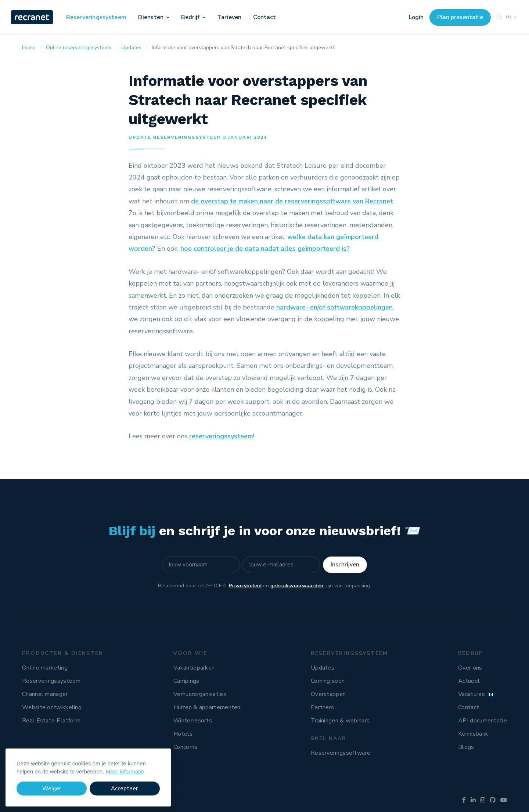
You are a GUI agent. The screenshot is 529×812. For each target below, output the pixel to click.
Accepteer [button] (125, 789)
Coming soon (328, 681)
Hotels (183, 734)
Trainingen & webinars (340, 721)
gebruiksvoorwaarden (297, 586)
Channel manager (45, 694)
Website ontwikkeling (52, 707)
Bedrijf (190, 17)
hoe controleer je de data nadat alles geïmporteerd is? (265, 249)
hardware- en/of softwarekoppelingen (334, 307)
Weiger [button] (52, 789)
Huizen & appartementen (207, 707)
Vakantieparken (194, 668)
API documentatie (483, 721)
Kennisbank (473, 734)
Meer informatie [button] (125, 771)
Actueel (469, 681)
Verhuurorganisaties (200, 694)
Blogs (466, 747)
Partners (322, 707)
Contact (264, 17)
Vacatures (477, 694)
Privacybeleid (245, 586)
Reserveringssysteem (96, 17)
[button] (168, 17)
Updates (323, 668)
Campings (186, 681)
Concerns (185, 747)
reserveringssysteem (221, 436)
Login (416, 17)
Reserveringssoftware (341, 753)
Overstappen (328, 694)
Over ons (470, 668)
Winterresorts (193, 721)
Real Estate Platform (51, 721)
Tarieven (229, 17)
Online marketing (45, 668)
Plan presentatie (460, 17)
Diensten (151, 17)
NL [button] (506, 17)
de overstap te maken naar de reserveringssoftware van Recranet (292, 201)
